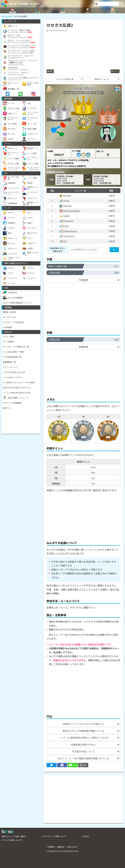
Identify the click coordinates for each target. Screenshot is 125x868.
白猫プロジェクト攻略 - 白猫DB (14, 836)
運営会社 (61, 847)
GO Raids (86, 836)
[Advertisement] (84, 305)
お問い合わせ (72, 847)
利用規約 (51, 847)
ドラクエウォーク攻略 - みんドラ (54, 836)
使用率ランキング (102, 79)
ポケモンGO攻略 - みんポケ (25, 4)
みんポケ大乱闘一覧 (65, 79)
